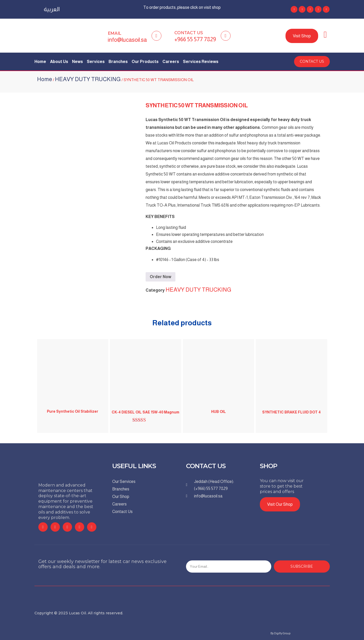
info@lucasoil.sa (127, 40)
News (77, 62)
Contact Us (189, 33)
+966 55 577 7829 (195, 39)
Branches (118, 62)
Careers (171, 62)
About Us (59, 62)
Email (115, 33)
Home (40, 62)
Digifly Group (282, 633)
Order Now (160, 277)
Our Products (145, 62)
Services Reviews (201, 62)
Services (96, 62)
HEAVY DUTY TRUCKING (88, 79)
